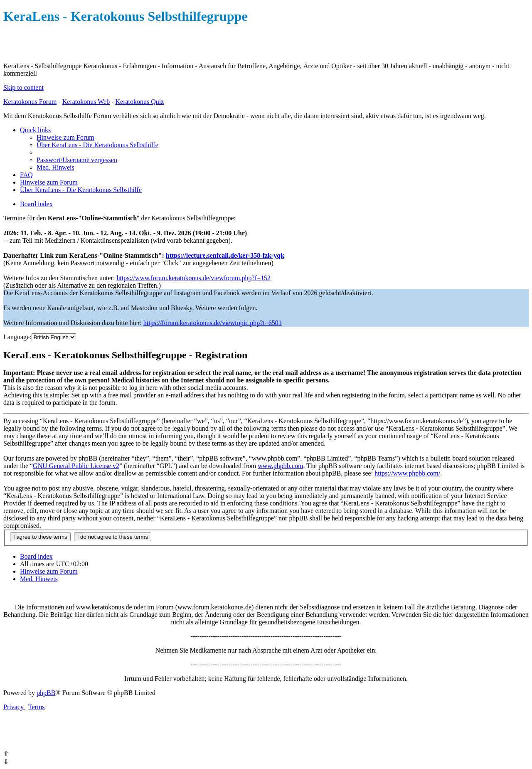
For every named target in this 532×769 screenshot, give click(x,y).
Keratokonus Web (86, 102)
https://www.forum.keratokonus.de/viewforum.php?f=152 (193, 278)
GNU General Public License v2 (76, 466)
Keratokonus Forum (30, 102)
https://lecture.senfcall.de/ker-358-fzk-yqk (225, 255)
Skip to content (23, 87)
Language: (17, 337)
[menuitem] (65, 137)
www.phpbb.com (280, 466)
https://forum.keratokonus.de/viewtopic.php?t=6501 (213, 323)
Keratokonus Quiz (139, 102)
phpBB (46, 693)
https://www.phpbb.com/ (407, 473)
